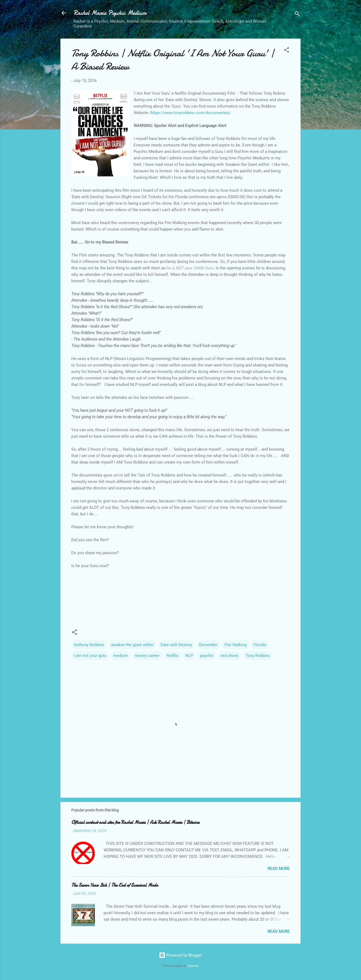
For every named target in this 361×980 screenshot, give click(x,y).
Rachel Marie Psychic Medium (110, 13)
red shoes (230, 656)
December (208, 645)
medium (121, 656)
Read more (279, 869)
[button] (287, 51)
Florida (260, 645)
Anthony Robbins (89, 645)
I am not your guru (90, 656)
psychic (207, 656)
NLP (189, 656)
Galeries (193, 966)
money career (147, 656)
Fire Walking (236, 645)
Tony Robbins (258, 656)
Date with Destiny (176, 645)
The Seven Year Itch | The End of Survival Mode (115, 885)
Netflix (172, 656)
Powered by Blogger (180, 955)
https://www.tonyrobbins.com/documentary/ (191, 113)
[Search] (297, 15)
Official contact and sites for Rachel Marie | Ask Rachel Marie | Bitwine (135, 822)
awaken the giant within (132, 645)
